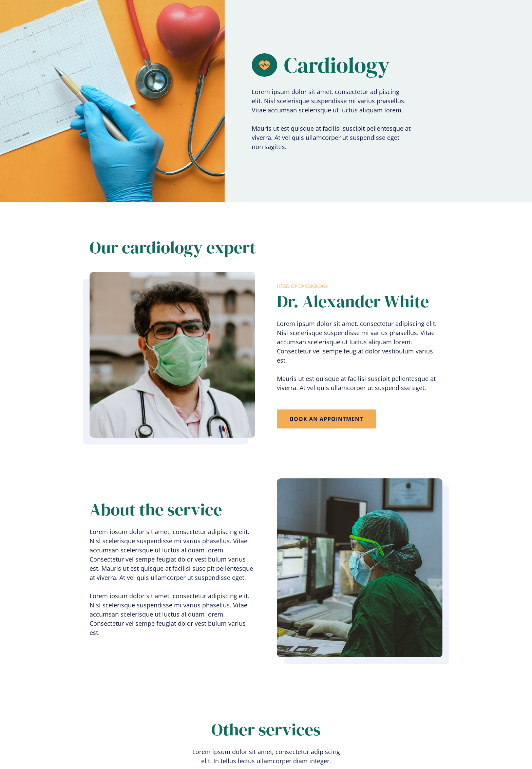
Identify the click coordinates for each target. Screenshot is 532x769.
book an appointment (326, 419)
